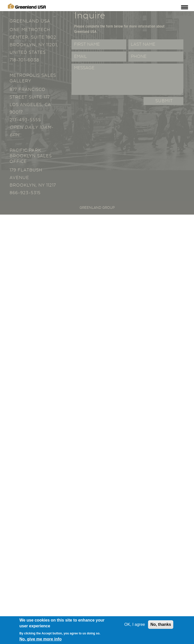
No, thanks (161, 625)
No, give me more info (41, 639)
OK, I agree (135, 625)
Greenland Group (97, 208)
